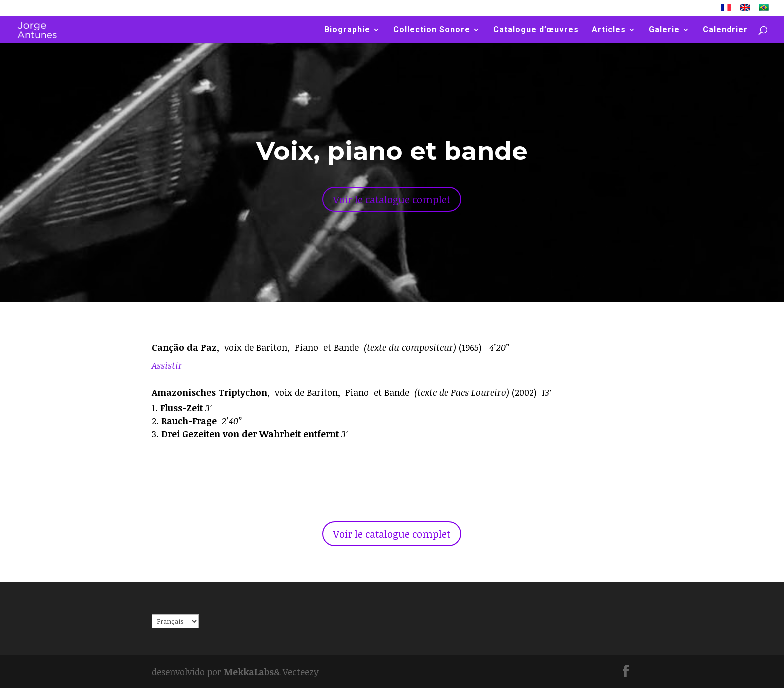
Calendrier (725, 30)
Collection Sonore (432, 30)
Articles (609, 30)
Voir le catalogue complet (392, 199)
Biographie (347, 30)
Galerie (664, 30)
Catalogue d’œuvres (536, 30)
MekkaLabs (249, 672)
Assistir (167, 365)
